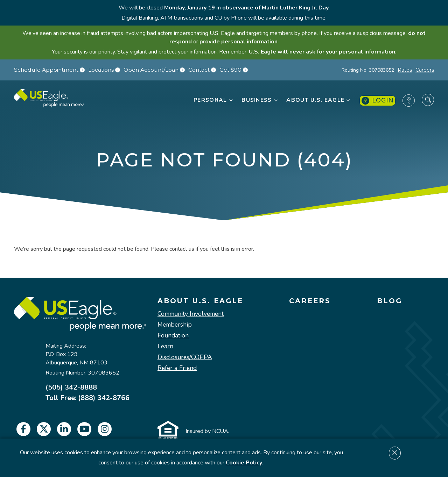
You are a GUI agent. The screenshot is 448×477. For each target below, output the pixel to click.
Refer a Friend (177, 368)
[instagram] (105, 429)
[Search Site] (428, 100)
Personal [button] (213, 100)
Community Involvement (191, 314)
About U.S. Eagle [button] (319, 100)
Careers (425, 70)
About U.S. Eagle (200, 301)
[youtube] (84, 429)
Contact (202, 70)
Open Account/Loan (154, 70)
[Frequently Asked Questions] (409, 101)
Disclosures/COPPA (185, 357)
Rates (405, 70)
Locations (104, 70)
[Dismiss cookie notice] (395, 453)
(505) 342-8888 (71, 387)
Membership (175, 325)
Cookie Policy (244, 463)
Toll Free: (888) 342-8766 (87, 398)
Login (377, 100)
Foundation (173, 336)
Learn (165, 346)
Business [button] (260, 100)
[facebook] (23, 429)
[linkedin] (64, 429)
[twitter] (44, 429)
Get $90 (234, 70)
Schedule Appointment (49, 70)
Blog (390, 301)
